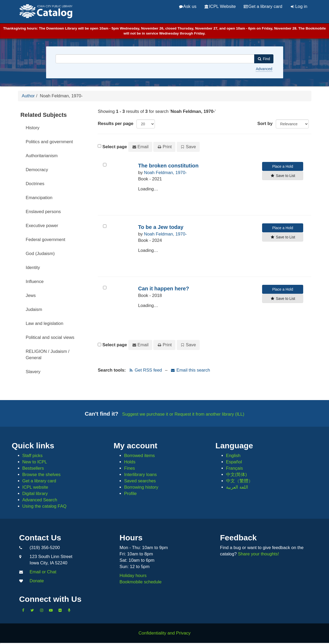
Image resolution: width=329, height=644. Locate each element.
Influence (35, 282)
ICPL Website (220, 6)
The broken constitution (168, 166)
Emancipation (39, 198)
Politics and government (49, 142)
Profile (130, 494)
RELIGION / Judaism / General (48, 355)
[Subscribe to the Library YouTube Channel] (51, 610)
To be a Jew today (161, 227)
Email (140, 147)
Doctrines (35, 184)
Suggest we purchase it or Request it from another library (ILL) (183, 414)
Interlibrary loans (140, 475)
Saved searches (140, 481)
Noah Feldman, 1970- (165, 173)
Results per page (116, 124)
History (33, 128)
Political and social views (50, 337)
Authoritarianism (42, 156)
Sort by (265, 124)
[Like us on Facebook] (23, 610)
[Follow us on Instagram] (42, 610)
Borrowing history (141, 487)
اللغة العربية (237, 487)
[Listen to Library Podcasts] (69, 610)
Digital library (35, 494)
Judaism (34, 309)
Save (188, 147)
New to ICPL (35, 462)
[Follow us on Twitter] (32, 610)
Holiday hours (133, 576)
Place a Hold (283, 166)
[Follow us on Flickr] (60, 610)
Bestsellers (33, 468)
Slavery (33, 372)
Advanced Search (40, 500)
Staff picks (33, 456)
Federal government (46, 240)
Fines (129, 468)
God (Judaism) (40, 254)
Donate (37, 581)
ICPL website (35, 487)
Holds (130, 462)
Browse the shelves (42, 475)
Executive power (42, 226)
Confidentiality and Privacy (165, 633)
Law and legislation (45, 323)
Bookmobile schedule (141, 582)
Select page (115, 147)
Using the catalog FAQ (45, 506)
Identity (33, 268)
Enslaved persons (43, 212)
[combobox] (155, 59)
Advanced (264, 69)
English (233, 456)
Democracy (37, 170)
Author (28, 96)
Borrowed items (139, 456)
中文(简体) (236, 475)
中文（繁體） (239, 481)
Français (234, 468)
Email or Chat (43, 572)
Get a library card (263, 6)
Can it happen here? (164, 289)
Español (234, 462)
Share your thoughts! (258, 554)
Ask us (188, 6)
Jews (31, 295)
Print (164, 147)
